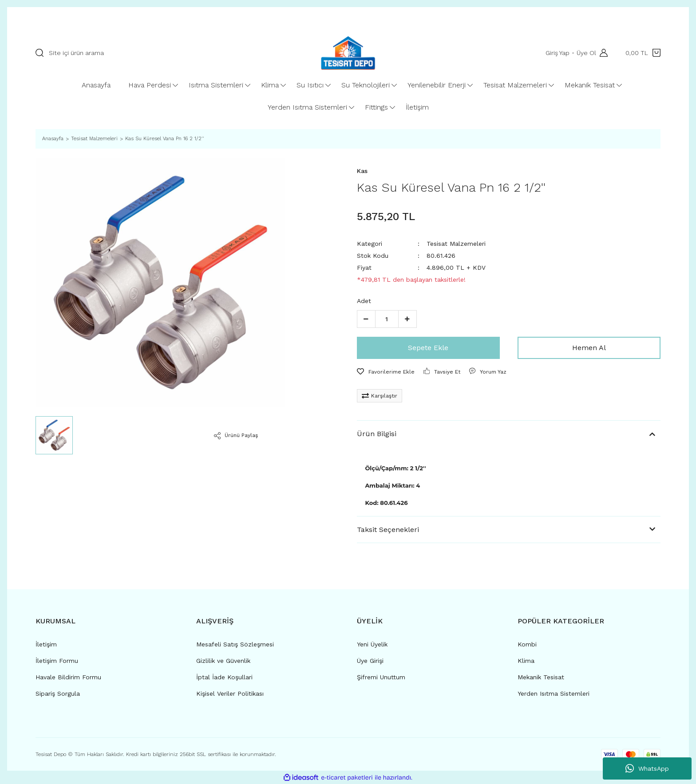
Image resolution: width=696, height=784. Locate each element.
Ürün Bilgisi (377, 434)
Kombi (527, 644)
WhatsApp (647, 768)
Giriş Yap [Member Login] (557, 53)
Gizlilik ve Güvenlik (223, 661)
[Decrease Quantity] (366, 319)
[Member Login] (601, 53)
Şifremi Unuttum (381, 677)
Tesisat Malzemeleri (456, 244)
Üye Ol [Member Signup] (585, 53)
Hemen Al (589, 348)
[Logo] (348, 53)
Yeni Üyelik (372, 644)
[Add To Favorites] (386, 372)
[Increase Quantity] (407, 319)
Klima (526, 661)
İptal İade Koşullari (224, 677)
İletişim (46, 644)
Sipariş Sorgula (58, 693)
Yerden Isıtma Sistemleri (554, 693)
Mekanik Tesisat (541, 677)
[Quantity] (387, 319)
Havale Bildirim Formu (68, 677)
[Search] (160, 53)
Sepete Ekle (428, 348)
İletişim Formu (57, 661)
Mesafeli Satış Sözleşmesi (235, 644)
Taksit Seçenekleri (388, 530)
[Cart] (643, 53)
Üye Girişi (370, 661)
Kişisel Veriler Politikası (230, 693)
